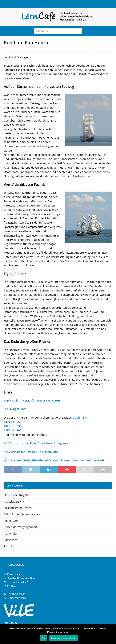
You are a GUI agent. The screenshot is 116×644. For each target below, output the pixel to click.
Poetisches (11, 540)
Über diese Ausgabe (17, 495)
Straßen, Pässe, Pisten (18, 508)
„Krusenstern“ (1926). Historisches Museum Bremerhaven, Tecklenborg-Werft (54, 460)
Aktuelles (10, 546)
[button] (111, 4)
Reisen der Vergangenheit (20, 527)
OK (44, 638)
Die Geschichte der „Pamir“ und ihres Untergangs (36, 443)
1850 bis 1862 (13, 422)
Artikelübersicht (14, 502)
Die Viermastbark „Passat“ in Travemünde (31, 452)
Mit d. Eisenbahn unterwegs (22, 514)
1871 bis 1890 (13, 426)
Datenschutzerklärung (64, 638)
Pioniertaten (12, 521)
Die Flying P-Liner (15, 409)
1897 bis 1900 (13, 430)
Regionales (11, 533)
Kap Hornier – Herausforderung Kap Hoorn (32, 400)
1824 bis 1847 (78, 417)
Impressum (10, 623)
